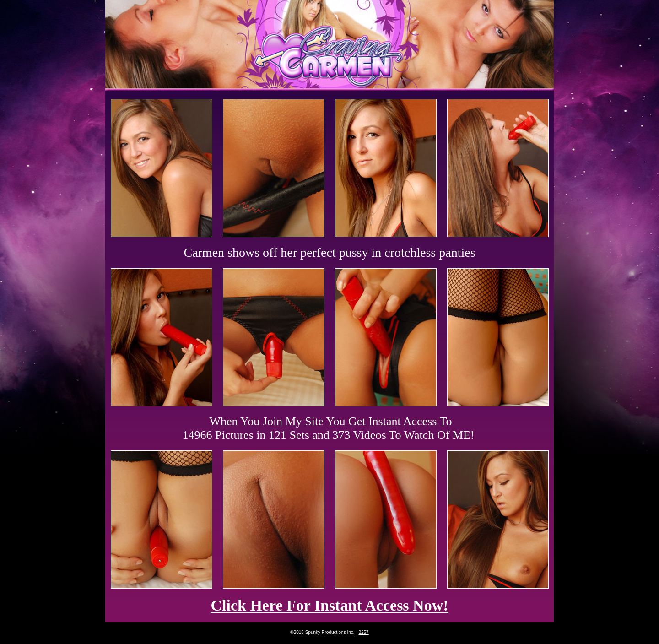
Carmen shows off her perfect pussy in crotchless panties (329, 252)
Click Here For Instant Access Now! (329, 605)
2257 (363, 632)
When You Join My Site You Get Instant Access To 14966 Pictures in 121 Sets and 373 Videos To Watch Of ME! (329, 428)
